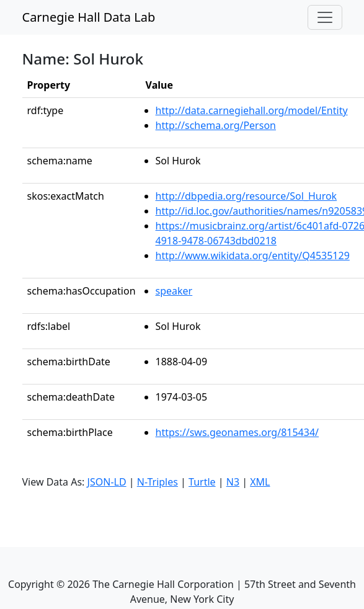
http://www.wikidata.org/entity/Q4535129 (253, 256)
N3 (233, 482)
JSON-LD (107, 482)
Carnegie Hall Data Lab (89, 17)
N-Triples (158, 482)
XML (260, 482)
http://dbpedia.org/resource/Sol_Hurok (246, 196)
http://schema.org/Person (216, 125)
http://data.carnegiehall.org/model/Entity (252, 110)
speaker (174, 291)
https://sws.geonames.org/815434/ (237, 432)
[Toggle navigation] (325, 17)
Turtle (202, 482)
